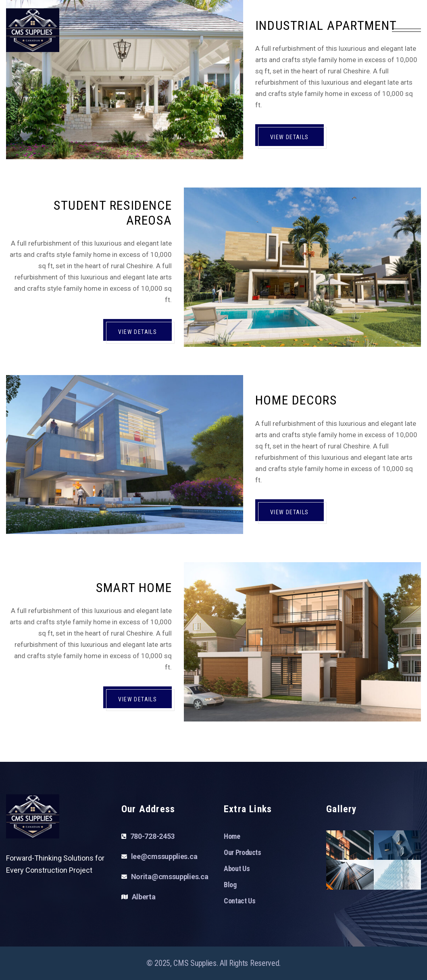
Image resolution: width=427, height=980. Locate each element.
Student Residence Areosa (113, 213)
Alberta (144, 897)
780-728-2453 (152, 836)
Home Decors (296, 400)
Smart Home (134, 588)
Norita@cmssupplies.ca (170, 877)
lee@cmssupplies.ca (164, 856)
